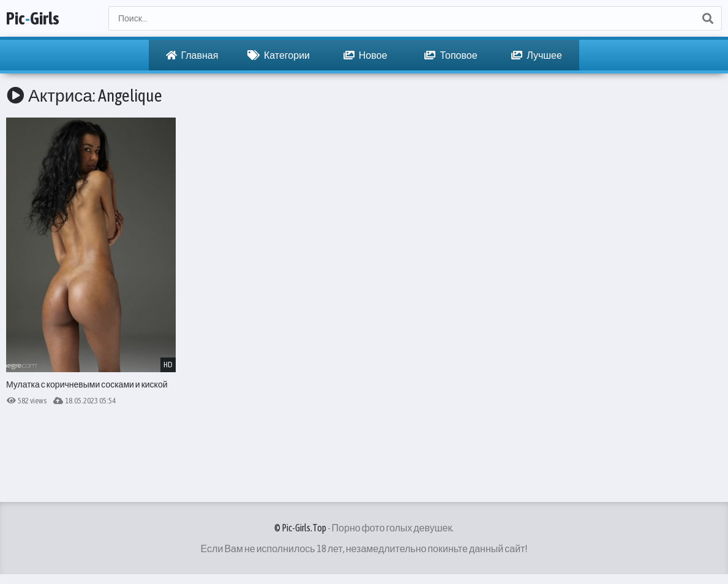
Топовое (451, 55)
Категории (279, 55)
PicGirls (33, 18)
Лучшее (537, 55)
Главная (192, 55)
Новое (366, 55)
